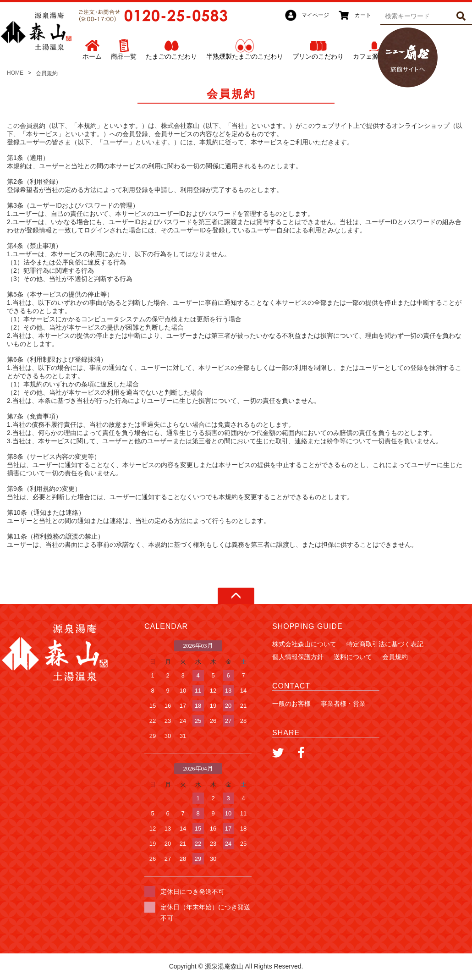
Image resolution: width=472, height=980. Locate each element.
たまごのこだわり (171, 56)
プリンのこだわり (318, 56)
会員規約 (395, 657)
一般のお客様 (291, 704)
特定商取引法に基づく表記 (385, 644)
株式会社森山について (304, 644)
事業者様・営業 (343, 704)
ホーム (92, 56)
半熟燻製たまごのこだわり (245, 56)
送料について (353, 657)
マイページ (315, 15)
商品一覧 (124, 56)
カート (363, 15)
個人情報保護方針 (298, 657)
